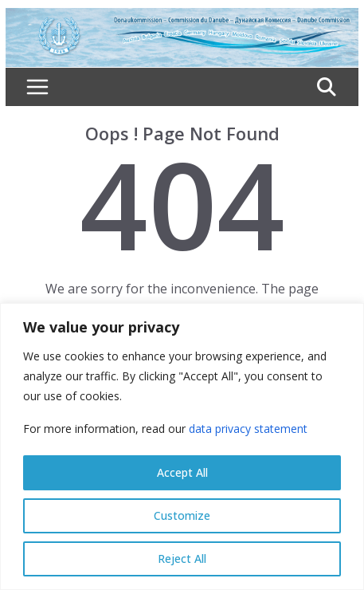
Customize (182, 515)
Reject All (182, 559)
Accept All (182, 472)
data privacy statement (248, 429)
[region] (182, 446)
